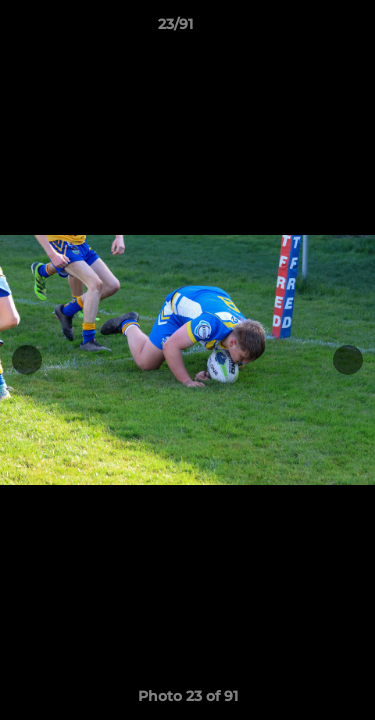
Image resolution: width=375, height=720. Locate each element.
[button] (303, 29)
